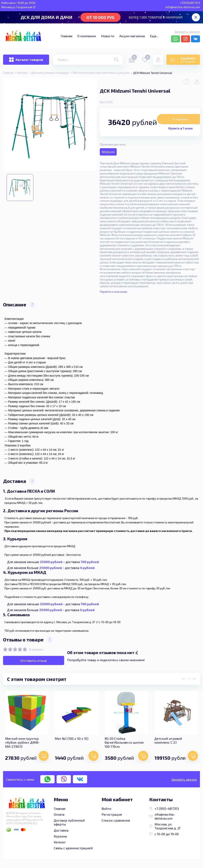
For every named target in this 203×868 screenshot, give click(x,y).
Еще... (154, 36)
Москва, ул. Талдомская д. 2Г (165, 826)
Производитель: (113, 144)
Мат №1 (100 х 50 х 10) (71, 738)
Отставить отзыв (34, 660)
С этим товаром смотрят (37, 679)
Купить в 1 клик (181, 128)
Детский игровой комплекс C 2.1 (167, 740)
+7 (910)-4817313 (164, 808)
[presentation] (186, 679)
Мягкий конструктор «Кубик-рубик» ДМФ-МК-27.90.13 (22, 742)
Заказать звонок (187, 31)
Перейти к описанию (114, 292)
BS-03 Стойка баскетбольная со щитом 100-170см (123, 742)
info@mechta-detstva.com (162, 816)
